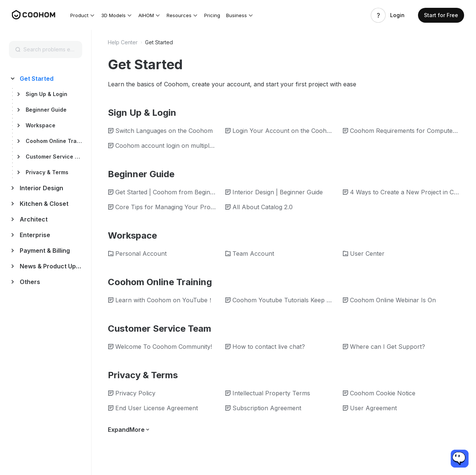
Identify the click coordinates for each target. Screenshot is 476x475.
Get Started (37, 79)
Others (30, 282)
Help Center (123, 42)
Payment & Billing (45, 251)
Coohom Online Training (54, 141)
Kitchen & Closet (44, 204)
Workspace (41, 125)
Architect (34, 219)
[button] (83, 15)
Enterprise (35, 235)
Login (397, 15)
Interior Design (41, 188)
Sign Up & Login (46, 94)
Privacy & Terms (47, 172)
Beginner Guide (46, 110)
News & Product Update (51, 266)
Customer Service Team (54, 157)
